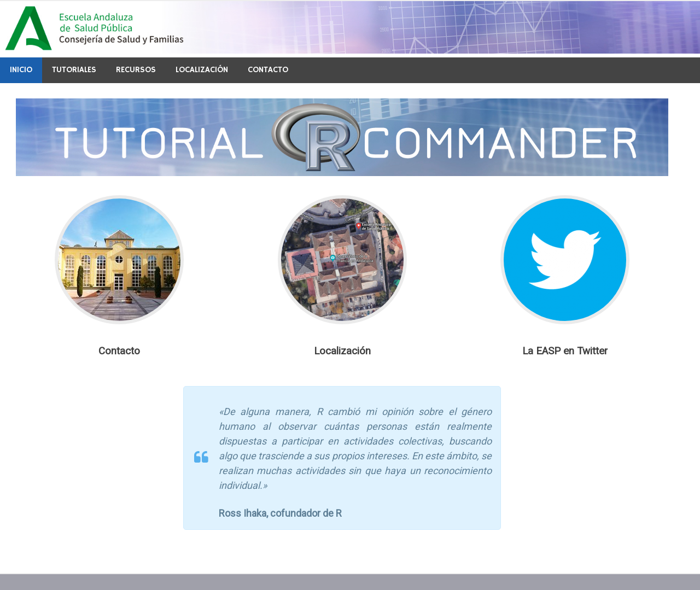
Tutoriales (74, 70)
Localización (202, 70)
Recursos (136, 70)
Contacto (268, 70)
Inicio (21, 70)
